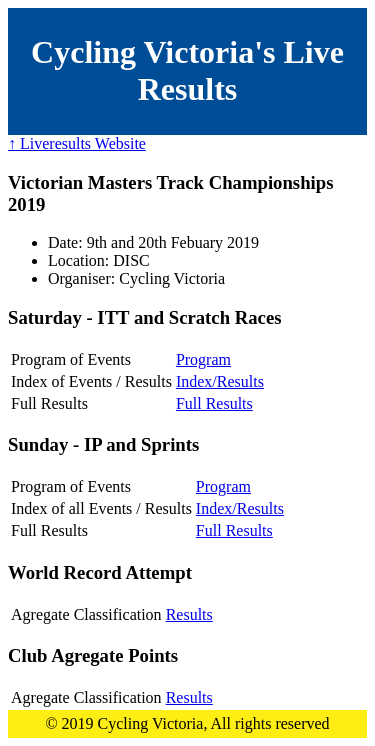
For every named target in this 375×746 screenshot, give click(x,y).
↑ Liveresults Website (77, 143)
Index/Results (220, 381)
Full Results (214, 403)
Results (189, 614)
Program (203, 359)
